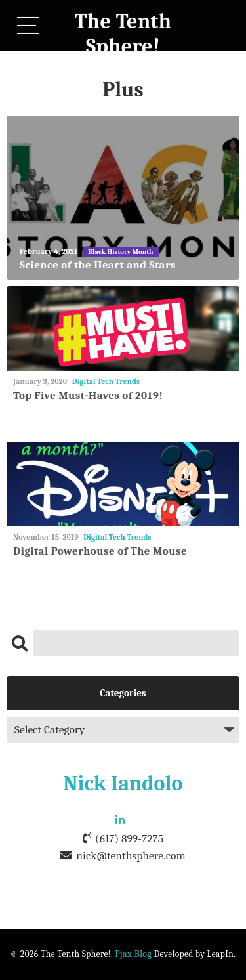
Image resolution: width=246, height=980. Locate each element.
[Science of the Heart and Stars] (123, 198)
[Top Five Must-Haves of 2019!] (123, 329)
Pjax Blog (133, 954)
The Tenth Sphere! (123, 34)
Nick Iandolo (123, 783)
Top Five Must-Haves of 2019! (88, 395)
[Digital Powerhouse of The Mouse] (123, 484)
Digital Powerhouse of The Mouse (100, 551)
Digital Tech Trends (106, 381)
